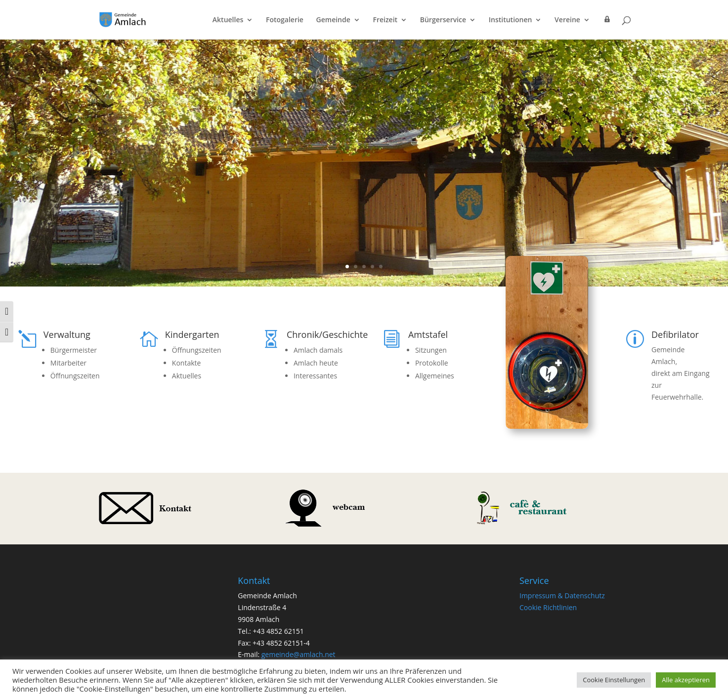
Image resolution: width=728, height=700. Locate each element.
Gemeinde (333, 20)
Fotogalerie (285, 20)
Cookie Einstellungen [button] (614, 680)
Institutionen (511, 20)
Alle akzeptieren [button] (686, 680)
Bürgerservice (443, 20)
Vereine (567, 20)
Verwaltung (67, 334)
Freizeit (385, 20)
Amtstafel (428, 334)
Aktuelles (228, 20)
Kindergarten (192, 334)
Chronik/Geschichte (327, 334)
